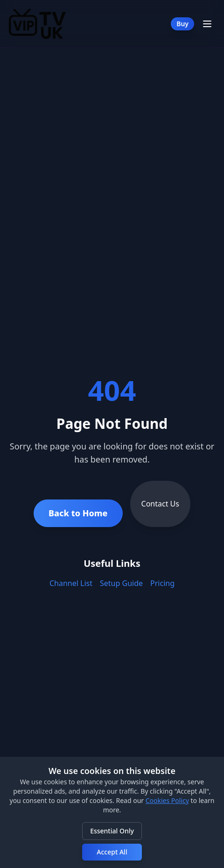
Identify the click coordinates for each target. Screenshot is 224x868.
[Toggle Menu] (207, 24)
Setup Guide (121, 583)
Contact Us (160, 504)
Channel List (71, 583)
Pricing (162, 583)
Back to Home (78, 513)
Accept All (112, 852)
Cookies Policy (167, 800)
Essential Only (112, 831)
